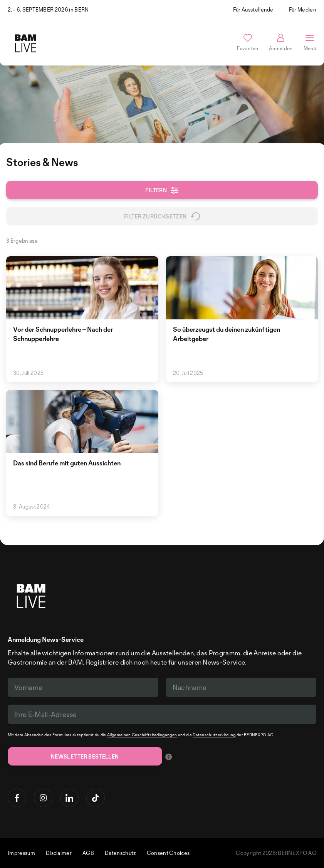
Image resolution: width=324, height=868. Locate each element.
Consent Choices (168, 853)
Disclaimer (59, 853)
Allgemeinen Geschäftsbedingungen (142, 735)
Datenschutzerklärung (214, 735)
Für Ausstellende (253, 9)
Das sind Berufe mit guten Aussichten (67, 463)
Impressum (21, 853)
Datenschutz (120, 853)
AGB (88, 853)
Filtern (162, 190)
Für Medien (303, 9)
